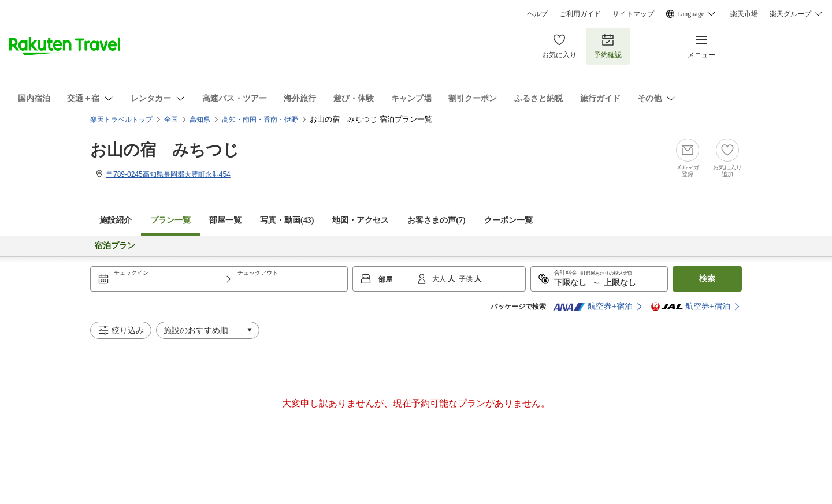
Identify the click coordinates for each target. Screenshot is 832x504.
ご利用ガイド (580, 14)
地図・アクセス (361, 220)
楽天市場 (744, 14)
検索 (707, 279)
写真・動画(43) (287, 220)
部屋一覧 (225, 220)
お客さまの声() (436, 220)
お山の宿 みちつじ (165, 150)
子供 (467, 279)
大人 (440, 279)
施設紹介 (116, 220)
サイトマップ (633, 14)
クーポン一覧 (508, 220)
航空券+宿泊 (593, 307)
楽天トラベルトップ (121, 120)
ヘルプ (537, 14)
